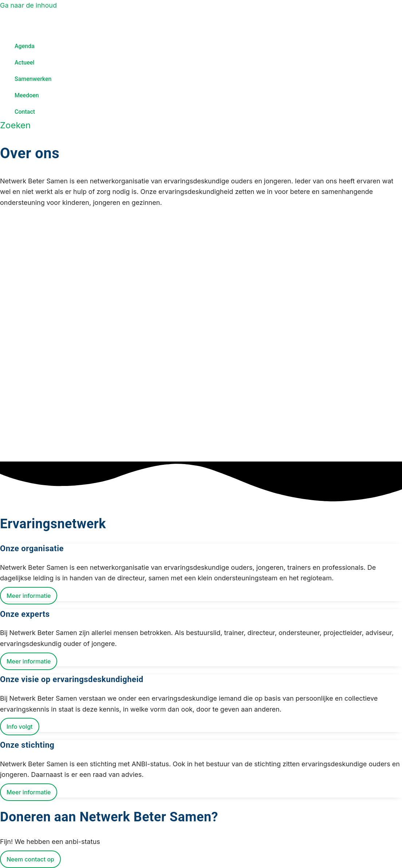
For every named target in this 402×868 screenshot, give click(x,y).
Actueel (24, 63)
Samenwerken (33, 79)
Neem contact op (30, 859)
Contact (25, 112)
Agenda (25, 46)
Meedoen (27, 95)
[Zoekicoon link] (15, 125)
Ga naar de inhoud (28, 5)
